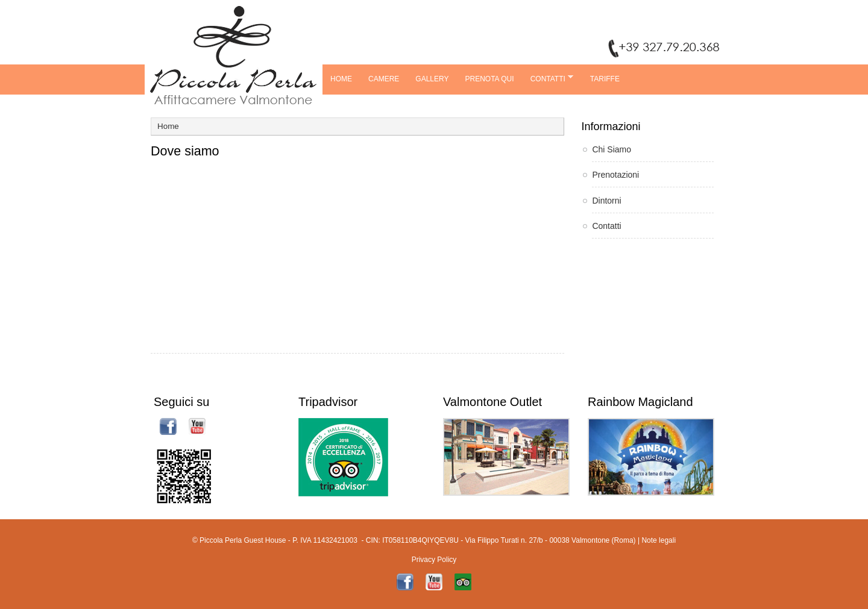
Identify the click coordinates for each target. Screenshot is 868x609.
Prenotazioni (615, 175)
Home (341, 79)
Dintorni (606, 201)
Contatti (548, 78)
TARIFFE (605, 79)
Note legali (659, 540)
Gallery (432, 79)
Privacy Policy (434, 560)
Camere (384, 79)
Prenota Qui (490, 79)
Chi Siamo (612, 149)
